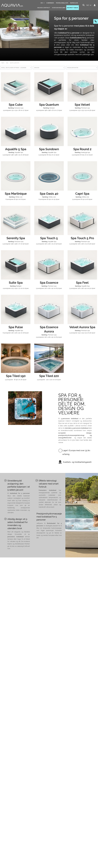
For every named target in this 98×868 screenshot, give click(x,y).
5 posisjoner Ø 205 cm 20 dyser (82, 155)
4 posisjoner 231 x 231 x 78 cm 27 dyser (16, 110)
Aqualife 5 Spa (16, 149)
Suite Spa (16, 283)
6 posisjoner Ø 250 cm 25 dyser (49, 199)
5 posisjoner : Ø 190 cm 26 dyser (16, 380)
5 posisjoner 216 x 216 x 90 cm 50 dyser (82, 288)
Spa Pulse (16, 327)
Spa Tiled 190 (16, 376)
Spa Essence (49, 283)
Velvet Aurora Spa (82, 327)
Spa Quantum (49, 105)
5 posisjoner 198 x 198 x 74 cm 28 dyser (16, 155)
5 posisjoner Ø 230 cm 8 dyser (82, 199)
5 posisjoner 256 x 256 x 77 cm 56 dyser (16, 244)
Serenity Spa (16, 238)
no (89, 5)
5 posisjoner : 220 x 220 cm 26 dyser (49, 380)
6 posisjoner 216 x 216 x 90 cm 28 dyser (16, 333)
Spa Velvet (82, 105)
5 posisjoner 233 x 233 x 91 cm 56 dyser (82, 110)
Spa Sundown (49, 149)
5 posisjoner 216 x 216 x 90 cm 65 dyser (49, 288)
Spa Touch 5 (49, 238)
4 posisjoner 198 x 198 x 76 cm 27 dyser (49, 110)
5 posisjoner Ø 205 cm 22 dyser (49, 155)
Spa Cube (16, 105)
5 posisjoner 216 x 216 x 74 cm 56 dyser (49, 244)
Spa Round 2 (82, 149)
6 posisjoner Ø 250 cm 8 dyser (16, 199)
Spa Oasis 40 (49, 194)
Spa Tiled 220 (49, 376)
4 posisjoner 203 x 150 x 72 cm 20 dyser (16, 288)
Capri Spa (82, 194)
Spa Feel (82, 283)
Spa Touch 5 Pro (82, 238)
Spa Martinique (16, 194)
